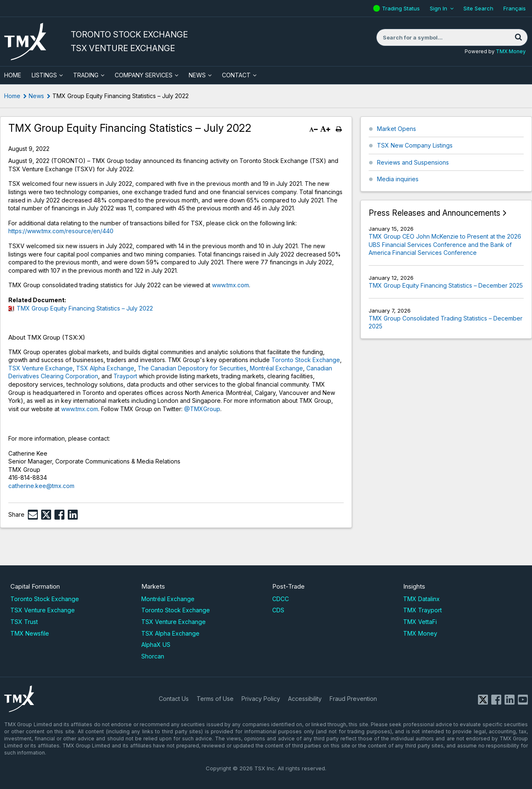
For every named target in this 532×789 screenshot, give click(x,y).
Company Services (144, 75)
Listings (44, 75)
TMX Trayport (422, 610)
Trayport (125, 376)
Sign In (438, 8)
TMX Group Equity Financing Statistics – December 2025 (446, 285)
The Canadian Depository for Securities (192, 368)
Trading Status (402, 8)
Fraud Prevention (353, 699)
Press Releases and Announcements (435, 213)
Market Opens (397, 129)
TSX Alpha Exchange (105, 368)
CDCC (281, 599)
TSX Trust (24, 622)
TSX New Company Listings (415, 145)
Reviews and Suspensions (413, 162)
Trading (86, 75)
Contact (236, 75)
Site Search (478, 8)
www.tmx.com (230, 285)
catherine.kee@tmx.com (41, 486)
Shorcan (153, 656)
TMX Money (511, 51)
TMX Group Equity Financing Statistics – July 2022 (85, 308)
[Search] (518, 37)
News (197, 75)
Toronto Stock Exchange (306, 360)
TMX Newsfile (30, 633)
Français (515, 8)
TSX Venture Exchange (41, 368)
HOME (13, 75)
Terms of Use (215, 699)
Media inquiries (398, 179)
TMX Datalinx (421, 599)
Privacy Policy (261, 699)
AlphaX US (156, 645)
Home (12, 96)
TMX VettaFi (420, 622)
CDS (278, 610)
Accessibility (305, 699)
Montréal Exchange (276, 368)
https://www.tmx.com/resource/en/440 (61, 231)
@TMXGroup (202, 409)
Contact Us (174, 699)
